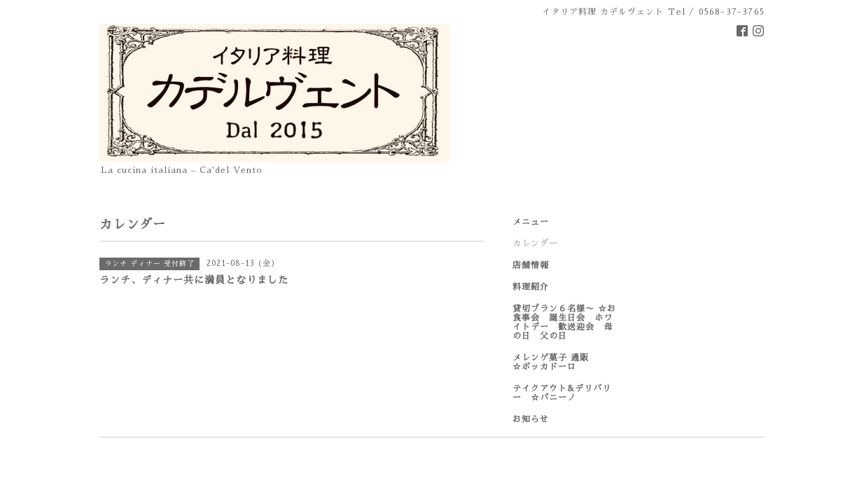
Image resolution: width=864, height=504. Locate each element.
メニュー (531, 222)
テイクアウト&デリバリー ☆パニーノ (562, 393)
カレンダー (535, 244)
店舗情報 (531, 265)
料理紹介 (531, 287)
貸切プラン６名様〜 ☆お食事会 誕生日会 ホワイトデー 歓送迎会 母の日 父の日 (564, 322)
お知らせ (531, 419)
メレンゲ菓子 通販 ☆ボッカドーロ (564, 362)
